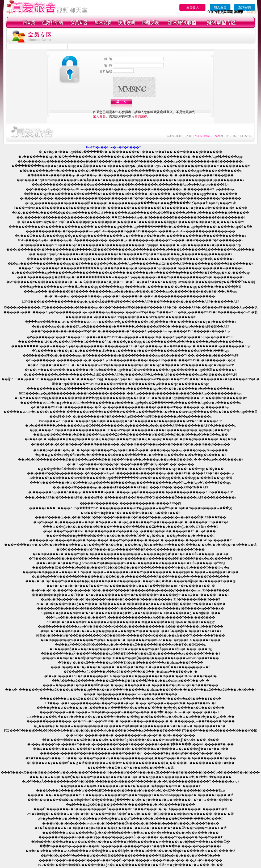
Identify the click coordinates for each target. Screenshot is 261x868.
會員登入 (192, 7)
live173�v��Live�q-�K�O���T (113, 147)
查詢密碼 (245, 7)
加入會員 (220, 7)
